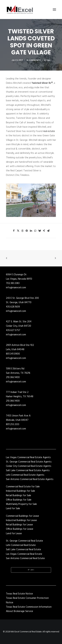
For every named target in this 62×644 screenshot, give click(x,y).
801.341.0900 (13, 354)
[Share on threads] (22, 231)
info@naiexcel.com (16, 288)
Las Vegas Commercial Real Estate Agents (28, 457)
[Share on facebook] (14, 231)
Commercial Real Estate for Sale (23, 487)
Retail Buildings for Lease (19, 525)
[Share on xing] (44, 231)
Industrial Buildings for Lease (21, 520)
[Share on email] (48, 231)
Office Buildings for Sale (19, 500)
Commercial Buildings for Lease (22, 516)
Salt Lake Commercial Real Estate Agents (28, 470)
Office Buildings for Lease (20, 529)
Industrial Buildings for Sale (21, 491)
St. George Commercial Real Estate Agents (29, 462)
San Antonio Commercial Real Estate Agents (30, 479)
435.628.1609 (13, 307)
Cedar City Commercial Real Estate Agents (29, 466)
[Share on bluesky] (40, 231)
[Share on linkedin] (31, 231)
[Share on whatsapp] (35, 231)
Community (35, 60)
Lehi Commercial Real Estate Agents (25, 475)
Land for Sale (13, 509)
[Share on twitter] (18, 231)
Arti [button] (31, 570)
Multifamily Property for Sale (21, 504)
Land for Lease (14, 534)
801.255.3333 (13, 424)
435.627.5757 (13, 330)
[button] (54, 10)
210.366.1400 (13, 377)
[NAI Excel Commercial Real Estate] (20, 10)
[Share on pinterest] (27, 231)
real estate (49, 131)
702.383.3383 (13, 283)
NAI (49, 60)
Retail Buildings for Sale (19, 496)
